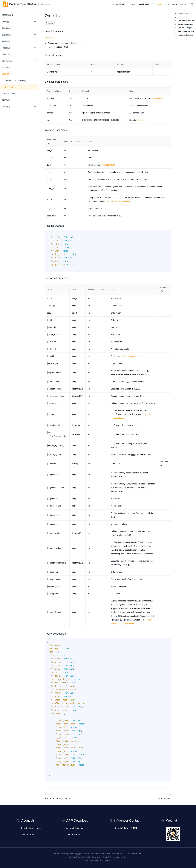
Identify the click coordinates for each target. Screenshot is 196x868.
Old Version (45, 4)
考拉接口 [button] (6, 48)
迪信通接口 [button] (7, 35)
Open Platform (29, 4)
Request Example (185, 28)
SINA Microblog (29, 835)
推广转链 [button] (6, 28)
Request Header (184, 17)
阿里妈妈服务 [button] (8, 15)
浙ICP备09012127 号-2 (118, 857)
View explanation (108, 165)
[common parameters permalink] (43, 82)
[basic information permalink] (43, 31)
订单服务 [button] (6, 74)
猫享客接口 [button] (7, 41)
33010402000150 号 (102, 861)
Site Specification (119, 4)
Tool (167, 4)
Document (157, 4)
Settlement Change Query (15, 81)
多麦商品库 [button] (7, 61)
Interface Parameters (186, 24)
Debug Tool (49, 37)
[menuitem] (19, 16)
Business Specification (139, 4)
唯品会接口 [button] (7, 54)
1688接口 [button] (6, 22)
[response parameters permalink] (43, 278)
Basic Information (185, 14)
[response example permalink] (43, 634)
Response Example (185, 35)
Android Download (75, 828)
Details (141, 120)
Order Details (10, 94)
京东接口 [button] (6, 107)
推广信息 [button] (6, 100)
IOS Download (73, 835)
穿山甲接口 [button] (7, 67)
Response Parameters (187, 31)
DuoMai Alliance (180, 4)
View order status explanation (118, 201)
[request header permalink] (43, 55)
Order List (9, 87)
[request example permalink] (43, 226)
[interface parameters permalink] (43, 130)
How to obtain (158, 98)
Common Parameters (186, 21)
